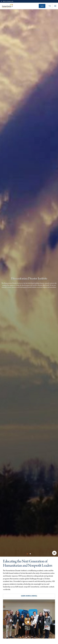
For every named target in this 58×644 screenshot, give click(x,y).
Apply (42, 6)
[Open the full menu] (55, 6)
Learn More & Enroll (29, 596)
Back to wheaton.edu (7, 1)
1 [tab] (28, 554)
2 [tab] (31, 554)
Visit (50, 6)
